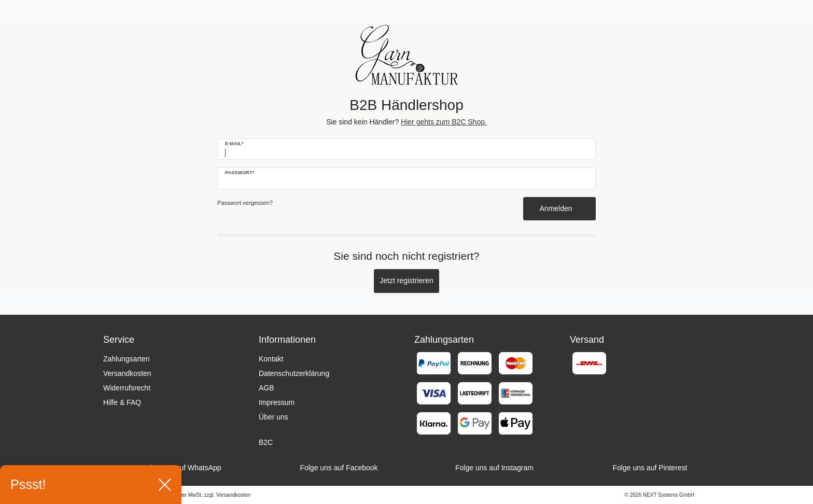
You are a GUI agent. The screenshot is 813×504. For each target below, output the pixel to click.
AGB (267, 388)
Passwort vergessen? (245, 203)
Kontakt (271, 359)
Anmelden (560, 208)
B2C (266, 442)
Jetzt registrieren (406, 281)
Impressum (277, 402)
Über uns (274, 417)
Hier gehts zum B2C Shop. (444, 122)
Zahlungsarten (127, 359)
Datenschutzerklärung (294, 373)
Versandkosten (127, 373)
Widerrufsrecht (127, 388)
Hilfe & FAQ (122, 402)
